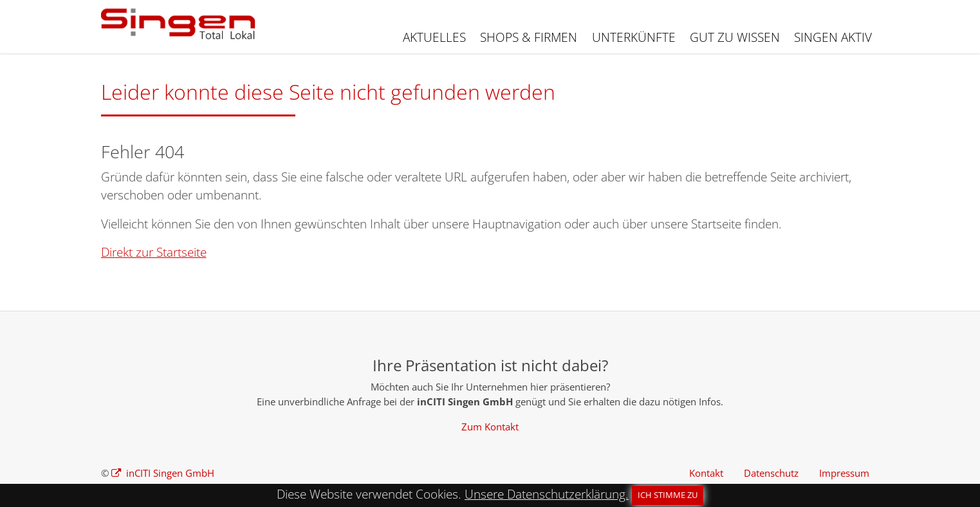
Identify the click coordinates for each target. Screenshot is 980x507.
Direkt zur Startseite (154, 252)
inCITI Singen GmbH (169, 473)
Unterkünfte (634, 37)
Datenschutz (771, 473)
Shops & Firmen (529, 37)
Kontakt (706, 473)
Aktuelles (434, 37)
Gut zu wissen (735, 37)
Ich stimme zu (668, 495)
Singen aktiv (833, 37)
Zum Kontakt (490, 427)
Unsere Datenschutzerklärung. (547, 494)
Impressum (844, 473)
